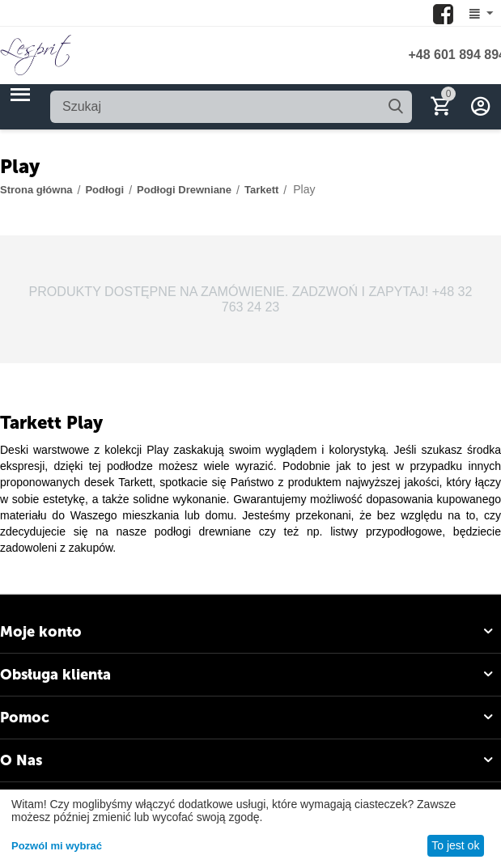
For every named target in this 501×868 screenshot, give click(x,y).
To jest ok (455, 845)
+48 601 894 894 (454, 55)
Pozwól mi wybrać (57, 846)
